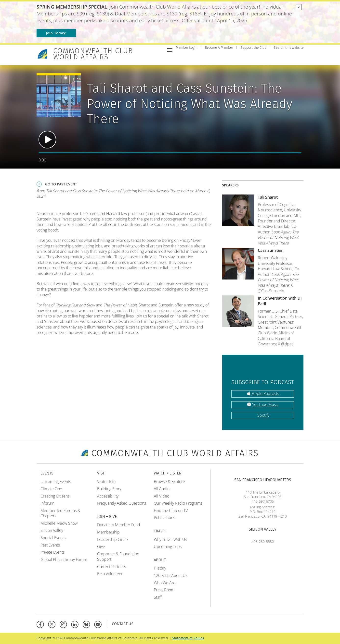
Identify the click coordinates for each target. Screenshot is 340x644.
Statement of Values (188, 638)
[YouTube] (99, 624)
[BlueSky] (87, 624)
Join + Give (229, 58)
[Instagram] (64, 624)
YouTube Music (265, 404)
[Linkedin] (76, 624)
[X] (53, 624)
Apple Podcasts (265, 393)
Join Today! (56, 33)
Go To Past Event (61, 184)
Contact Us (123, 624)
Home (181, 58)
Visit (211, 58)
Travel (281, 58)
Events (196, 58)
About (297, 58)
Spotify (263, 415)
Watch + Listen (257, 58)
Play (47, 140)
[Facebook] (41, 624)
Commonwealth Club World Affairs (93, 54)
